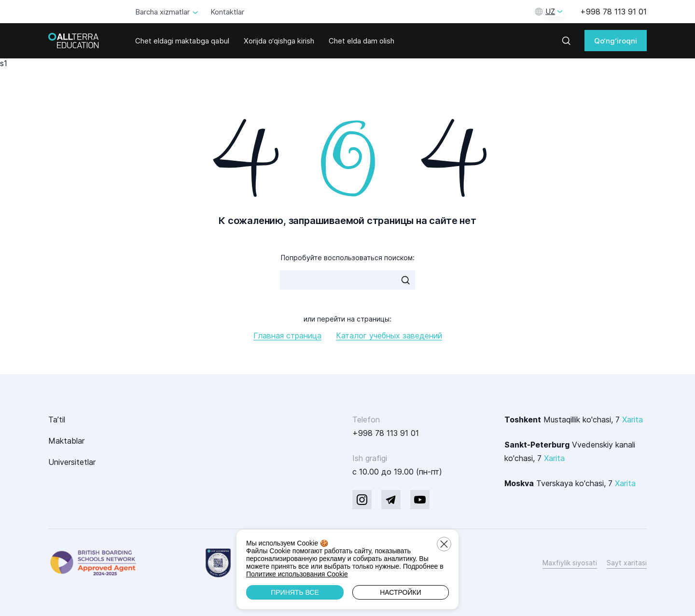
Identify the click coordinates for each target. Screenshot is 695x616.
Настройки (401, 592)
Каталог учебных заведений (389, 336)
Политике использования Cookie (297, 574)
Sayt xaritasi (627, 563)
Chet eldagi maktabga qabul (182, 41)
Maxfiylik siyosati (570, 563)
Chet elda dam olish (361, 41)
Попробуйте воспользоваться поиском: (348, 258)
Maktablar (66, 441)
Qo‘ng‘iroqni (616, 41)
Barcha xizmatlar (162, 12)
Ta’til (57, 420)
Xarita (632, 420)
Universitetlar (72, 462)
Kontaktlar (227, 12)
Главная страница (287, 336)
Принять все (295, 592)
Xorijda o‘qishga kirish (279, 41)
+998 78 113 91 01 (613, 12)
